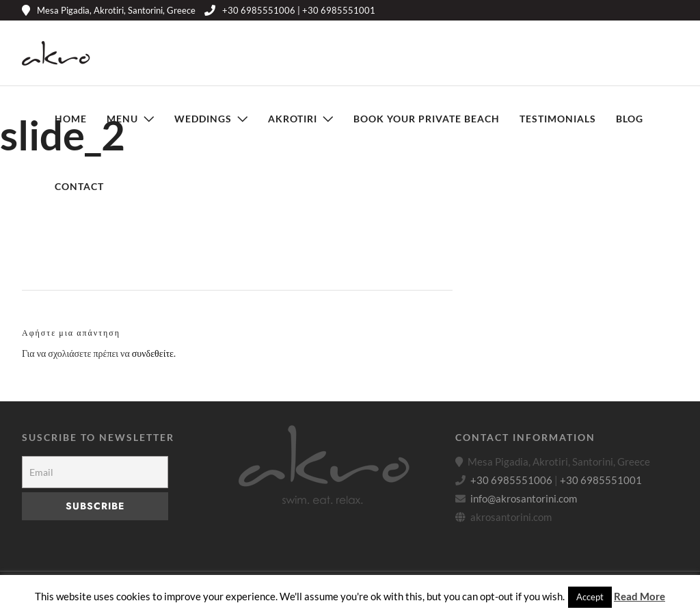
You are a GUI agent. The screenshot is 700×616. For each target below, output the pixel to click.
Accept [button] (590, 597)
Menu (122, 119)
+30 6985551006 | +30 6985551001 (290, 10)
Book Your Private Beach (427, 119)
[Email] (95, 472)
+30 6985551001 (601, 480)
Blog (630, 119)
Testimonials (558, 119)
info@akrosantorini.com (524, 498)
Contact (79, 186)
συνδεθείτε (153, 353)
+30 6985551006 (511, 480)
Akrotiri (293, 119)
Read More (640, 596)
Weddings (203, 119)
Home (71, 119)
